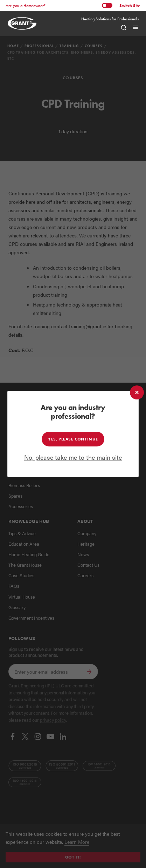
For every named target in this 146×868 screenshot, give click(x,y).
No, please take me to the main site (73, 457)
